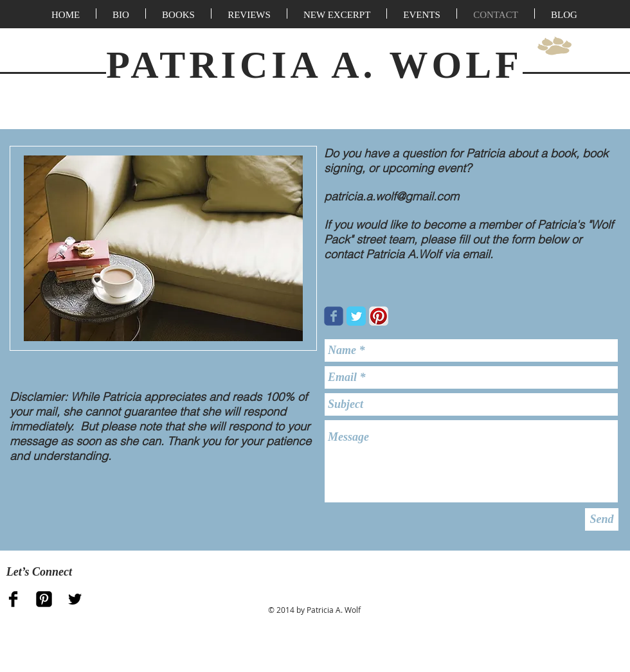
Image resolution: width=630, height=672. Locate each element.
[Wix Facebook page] (334, 316)
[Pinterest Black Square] (44, 599)
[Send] (602, 519)
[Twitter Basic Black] (75, 599)
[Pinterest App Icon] (379, 316)
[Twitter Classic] (356, 316)
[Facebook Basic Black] (13, 599)
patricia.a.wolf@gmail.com (392, 196)
